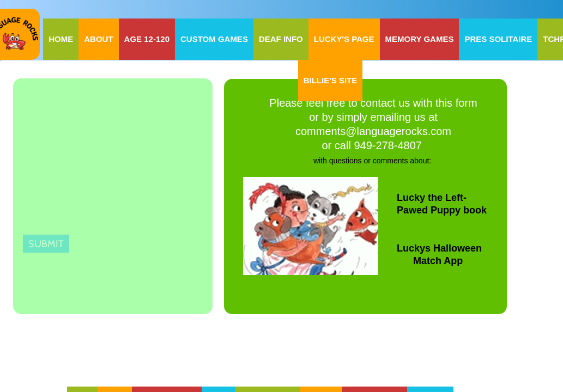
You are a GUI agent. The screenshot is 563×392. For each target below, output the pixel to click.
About (98, 39)
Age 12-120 (147, 39)
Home (61, 39)
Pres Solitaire (498, 39)
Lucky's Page (344, 39)
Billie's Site (331, 80)
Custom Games (214, 39)
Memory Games (420, 39)
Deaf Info (281, 39)
